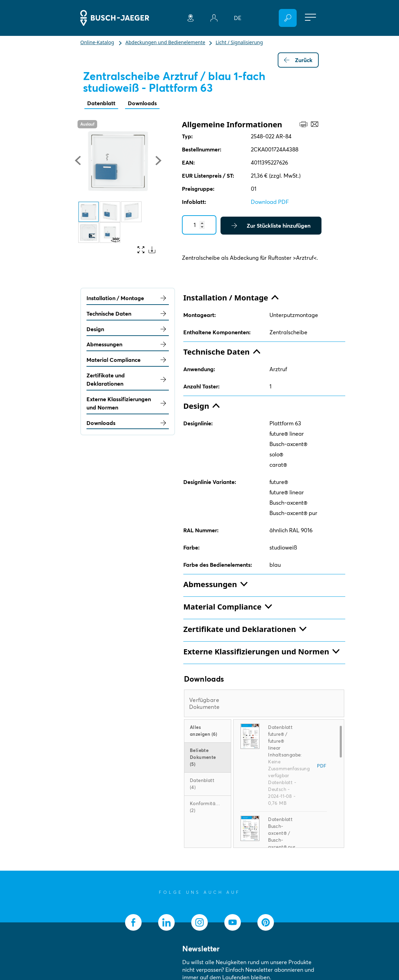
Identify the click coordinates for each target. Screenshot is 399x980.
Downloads (142, 103)
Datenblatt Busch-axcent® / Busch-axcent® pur (282, 833)
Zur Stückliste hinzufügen (271, 226)
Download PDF (270, 202)
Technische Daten (128, 314)
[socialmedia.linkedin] (166, 922)
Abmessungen (128, 344)
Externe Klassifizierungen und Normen (128, 403)
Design (128, 329)
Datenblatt (101, 103)
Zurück (298, 60)
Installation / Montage (128, 298)
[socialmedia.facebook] (133, 922)
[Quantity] (199, 225)
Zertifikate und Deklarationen (128, 379)
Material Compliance (128, 360)
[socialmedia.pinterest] (266, 922)
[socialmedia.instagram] (199, 922)
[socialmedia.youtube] (233, 922)
